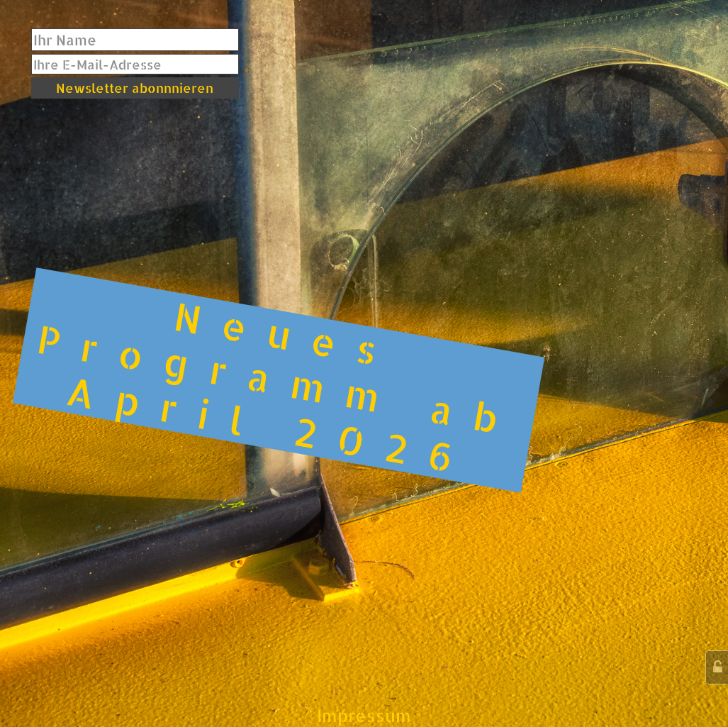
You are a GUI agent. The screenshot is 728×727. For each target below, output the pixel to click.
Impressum (364, 715)
